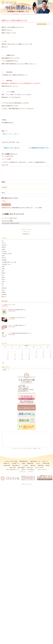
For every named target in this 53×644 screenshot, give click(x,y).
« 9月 (3, 363)
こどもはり (38, 463)
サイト (3, 193)
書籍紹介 (4, 273)
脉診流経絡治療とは (24, 461)
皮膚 (3, 271)
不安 (3, 286)
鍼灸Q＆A (4, 297)
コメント (5, 165)
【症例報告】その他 (6, 264)
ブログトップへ (27, 232)
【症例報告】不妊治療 (6, 254)
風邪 (44, 24)
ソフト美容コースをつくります (8, 305)
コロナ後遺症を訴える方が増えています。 (39, 148)
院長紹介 (48, 465)
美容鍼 (3, 269)
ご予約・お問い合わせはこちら (45, 479)
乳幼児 (3, 290)
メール (4, 187)
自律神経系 (4, 288)
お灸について (45, 461)
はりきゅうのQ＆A (39, 468)
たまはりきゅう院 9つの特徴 (11, 461)
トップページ (31, 472)
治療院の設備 (41, 465)
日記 (3, 241)
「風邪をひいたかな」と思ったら (10, 134)
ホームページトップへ (26, 229)
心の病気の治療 (7, 465)
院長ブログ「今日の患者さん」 (28, 470)
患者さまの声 (30, 468)
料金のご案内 (13, 468)
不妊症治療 (4, 251)
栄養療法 (4, 249)
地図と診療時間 (21, 468)
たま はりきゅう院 (25, 449)
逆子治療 (4, 258)
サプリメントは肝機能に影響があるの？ (17, 325)
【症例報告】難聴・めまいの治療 (9, 262)
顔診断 (3, 267)
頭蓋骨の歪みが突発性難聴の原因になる (17, 310)
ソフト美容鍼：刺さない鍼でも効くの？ (17, 318)
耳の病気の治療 (46, 463)
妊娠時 (3, 256)
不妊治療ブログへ (26, 234)
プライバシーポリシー (42, 470)
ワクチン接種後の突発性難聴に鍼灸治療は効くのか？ (20, 333)
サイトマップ (22, 472)
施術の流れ (33, 465)
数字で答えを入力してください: (10, 198)
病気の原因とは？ (16, 465)
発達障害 (4, 292)
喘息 (3, 284)
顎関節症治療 (30, 463)
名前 (4, 182)
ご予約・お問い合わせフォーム (13, 470)
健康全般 (40, 24)
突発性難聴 (4, 260)
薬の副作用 (4, 245)
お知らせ (4, 243)
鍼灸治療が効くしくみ (35, 461)
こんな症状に (25, 465)
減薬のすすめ (7, 463)
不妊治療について (16, 463)
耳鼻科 (3, 282)
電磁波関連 (4, 294)
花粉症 (3, 279)
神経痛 (3, 277)
